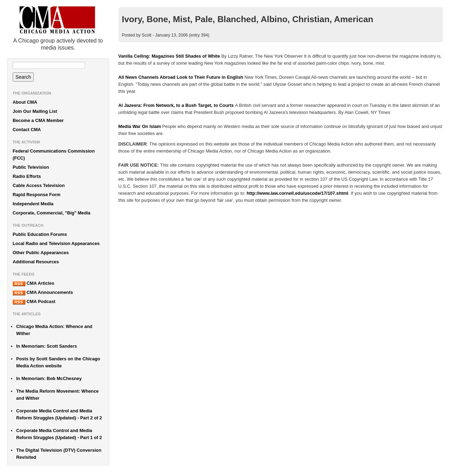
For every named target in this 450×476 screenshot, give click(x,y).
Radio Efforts (27, 176)
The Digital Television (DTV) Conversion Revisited (59, 454)
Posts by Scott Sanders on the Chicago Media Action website (58, 362)
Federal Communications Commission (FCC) (54, 155)
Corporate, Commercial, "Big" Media (52, 213)
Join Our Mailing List (35, 111)
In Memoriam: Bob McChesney (49, 378)
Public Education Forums (40, 234)
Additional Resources (36, 262)
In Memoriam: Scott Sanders (47, 346)
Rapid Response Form (37, 195)
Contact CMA (27, 130)
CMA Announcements (43, 292)
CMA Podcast (34, 302)
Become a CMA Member (38, 120)
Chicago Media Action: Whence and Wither (54, 330)
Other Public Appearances (41, 253)
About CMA (25, 102)
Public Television (31, 167)
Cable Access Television (39, 185)
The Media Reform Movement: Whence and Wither (57, 395)
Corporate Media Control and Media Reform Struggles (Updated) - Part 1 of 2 (59, 434)
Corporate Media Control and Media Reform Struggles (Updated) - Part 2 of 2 (59, 414)
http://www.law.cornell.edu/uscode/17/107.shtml (298, 193)
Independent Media (33, 204)
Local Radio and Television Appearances (56, 243)
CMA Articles (33, 283)
